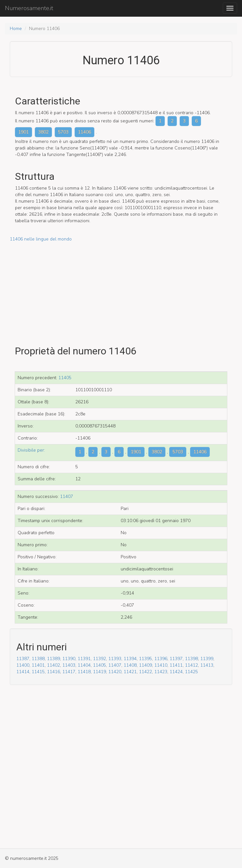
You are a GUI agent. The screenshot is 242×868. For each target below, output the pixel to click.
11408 (130, 665)
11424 (176, 672)
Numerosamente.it (29, 8)
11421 (130, 672)
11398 (191, 659)
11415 (38, 672)
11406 (84, 132)
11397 (176, 659)
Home (16, 29)
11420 (115, 672)
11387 (23, 659)
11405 (65, 378)
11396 (161, 659)
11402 (53, 665)
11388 (38, 659)
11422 (145, 672)
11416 (53, 672)
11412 (191, 665)
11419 (99, 672)
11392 (99, 659)
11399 (207, 659)
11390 (69, 659)
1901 (23, 132)
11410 (161, 665)
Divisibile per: (31, 450)
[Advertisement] (121, 288)
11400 (23, 665)
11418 (84, 672)
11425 (191, 672)
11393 (115, 659)
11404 (84, 665)
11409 (145, 665)
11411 (176, 665)
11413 (207, 665)
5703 (63, 132)
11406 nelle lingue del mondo (41, 239)
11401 (38, 665)
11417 (69, 672)
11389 (53, 659)
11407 (67, 496)
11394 (130, 659)
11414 (23, 672)
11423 (161, 672)
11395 (145, 659)
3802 (43, 132)
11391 (84, 659)
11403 (69, 665)
